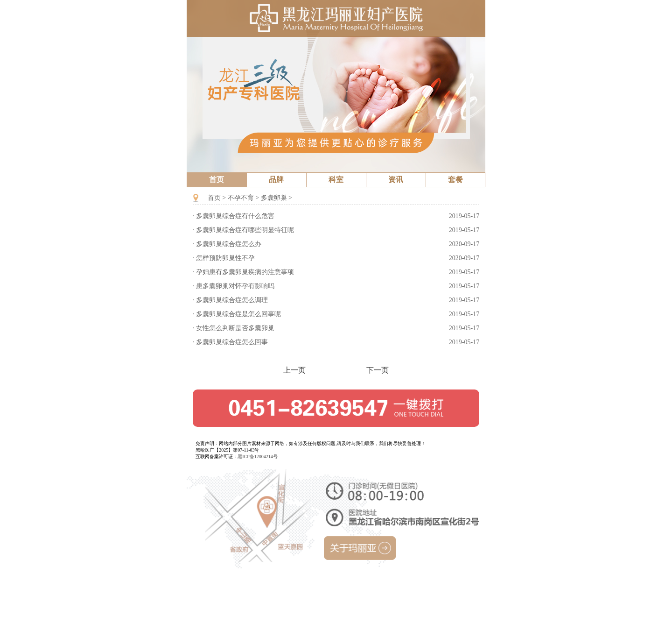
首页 (217, 180)
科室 (336, 180)
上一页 (294, 371)
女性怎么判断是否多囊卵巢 (235, 328)
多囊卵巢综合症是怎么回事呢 (238, 314)
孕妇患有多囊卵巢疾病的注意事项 (245, 272)
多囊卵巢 (274, 198)
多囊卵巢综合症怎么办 (229, 244)
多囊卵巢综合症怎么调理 (232, 300)
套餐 (455, 180)
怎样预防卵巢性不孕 (225, 258)
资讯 (396, 180)
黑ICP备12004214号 (258, 457)
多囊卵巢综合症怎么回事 (232, 342)
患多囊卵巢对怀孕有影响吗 (235, 286)
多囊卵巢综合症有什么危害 (235, 216)
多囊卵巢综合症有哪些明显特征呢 (245, 230)
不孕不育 (241, 198)
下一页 (378, 371)
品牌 (276, 180)
